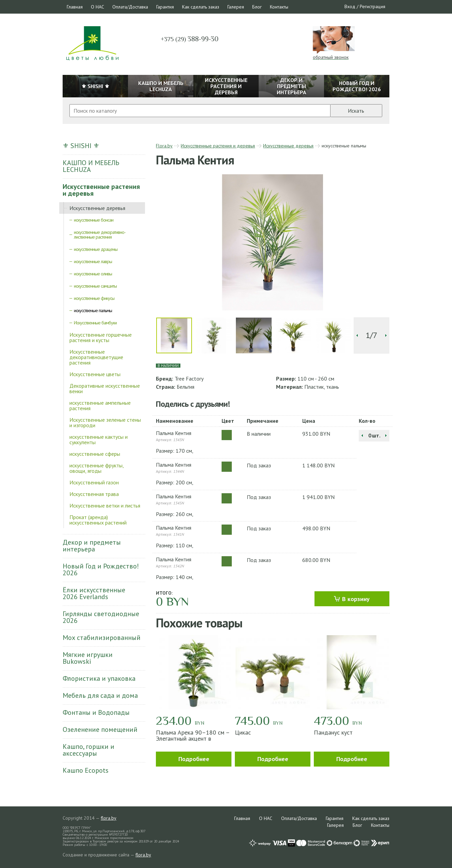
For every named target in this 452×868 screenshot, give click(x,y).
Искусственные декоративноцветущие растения (96, 357)
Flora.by (164, 146)
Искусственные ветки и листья (105, 505)
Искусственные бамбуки (95, 323)
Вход (350, 6)
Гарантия (165, 7)
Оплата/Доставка (130, 7)
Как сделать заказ (201, 7)
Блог (257, 7)
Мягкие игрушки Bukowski (88, 658)
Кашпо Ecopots (86, 770)
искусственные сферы (95, 454)
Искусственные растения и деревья (101, 190)
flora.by (109, 818)
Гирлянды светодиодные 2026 (101, 617)
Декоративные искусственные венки (105, 388)
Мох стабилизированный (102, 638)
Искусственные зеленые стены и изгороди (105, 422)
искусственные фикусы (94, 298)
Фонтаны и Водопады (96, 712)
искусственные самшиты (95, 286)
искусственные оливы (93, 274)
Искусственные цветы (95, 374)
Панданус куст (333, 732)
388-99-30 (190, 39)
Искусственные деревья (97, 208)
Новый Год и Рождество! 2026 (101, 569)
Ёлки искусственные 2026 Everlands (94, 593)
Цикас (243, 732)
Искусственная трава (94, 494)
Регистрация (373, 6)
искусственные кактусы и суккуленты (99, 439)
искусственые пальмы (93, 310)
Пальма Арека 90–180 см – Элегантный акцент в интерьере (193, 738)
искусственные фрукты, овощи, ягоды (96, 468)
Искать (356, 111)
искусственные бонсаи (94, 220)
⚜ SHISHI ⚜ (81, 146)
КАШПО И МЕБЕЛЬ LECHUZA (91, 166)
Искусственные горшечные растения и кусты (101, 337)
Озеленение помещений (100, 729)
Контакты (279, 7)
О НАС (98, 7)
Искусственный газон (94, 482)
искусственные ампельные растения (100, 405)
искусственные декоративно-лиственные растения (100, 235)
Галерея (236, 7)
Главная (75, 7)
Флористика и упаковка (99, 678)
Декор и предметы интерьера (92, 546)
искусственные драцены (96, 249)
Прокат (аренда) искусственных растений (98, 520)
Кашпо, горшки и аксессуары (88, 750)
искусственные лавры (93, 261)
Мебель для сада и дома (100, 695)
